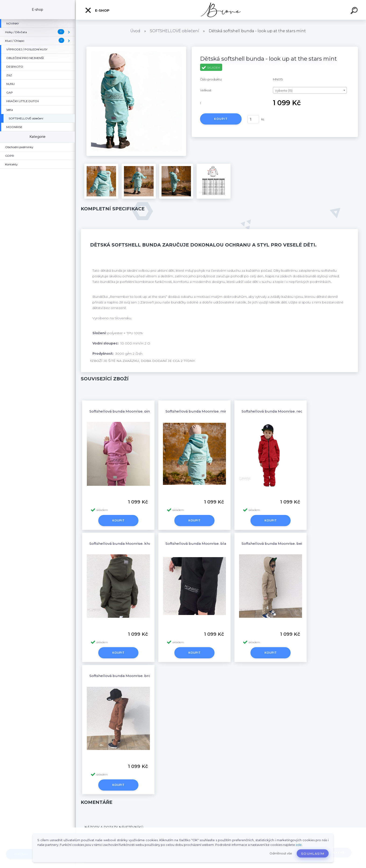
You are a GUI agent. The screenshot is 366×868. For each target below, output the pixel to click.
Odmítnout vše (281, 853)
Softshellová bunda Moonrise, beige (274, 543)
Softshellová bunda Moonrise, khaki (122, 543)
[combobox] (310, 90)
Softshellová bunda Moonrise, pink (121, 411)
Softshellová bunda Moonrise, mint (197, 411)
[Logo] (221, 10)
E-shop (97, 10)
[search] (355, 11)
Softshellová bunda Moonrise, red (272, 411)
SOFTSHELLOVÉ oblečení (174, 31)
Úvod (135, 31)
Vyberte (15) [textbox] (284, 90)
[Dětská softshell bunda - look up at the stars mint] (136, 48)
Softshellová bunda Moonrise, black (198, 543)
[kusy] (253, 119)
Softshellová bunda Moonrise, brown (123, 676)
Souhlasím (313, 854)
